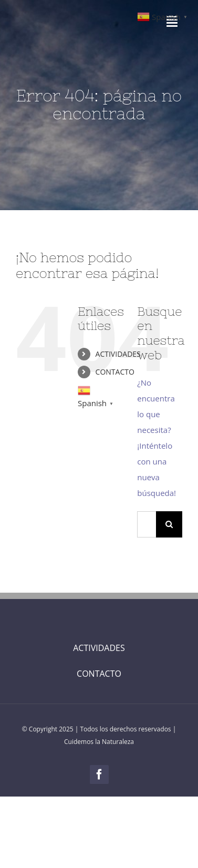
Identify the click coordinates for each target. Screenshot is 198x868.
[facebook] (99, 774)
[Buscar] (169, 524)
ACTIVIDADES (118, 354)
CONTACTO (115, 372)
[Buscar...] (147, 524)
